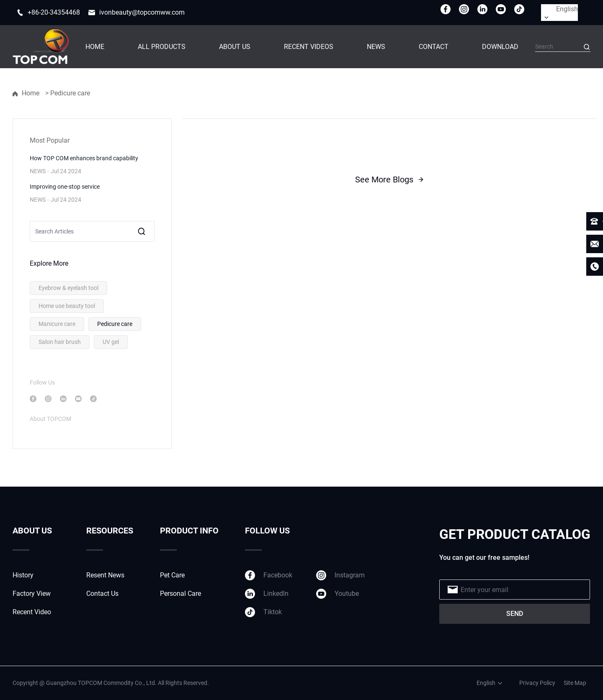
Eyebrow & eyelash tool (68, 288)
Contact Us (102, 594)
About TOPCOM (50, 419)
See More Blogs (390, 179)
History (23, 575)
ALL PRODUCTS (162, 47)
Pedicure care (115, 324)
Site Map (575, 683)
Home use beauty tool (67, 306)
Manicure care (57, 324)
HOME (95, 47)
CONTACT (434, 47)
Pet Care (172, 575)
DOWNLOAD (500, 47)
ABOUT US (235, 47)
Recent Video (32, 612)
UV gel (111, 342)
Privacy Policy (537, 683)
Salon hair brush (60, 342)
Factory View (32, 594)
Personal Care (180, 594)
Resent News (105, 575)
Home (31, 93)
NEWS (376, 47)
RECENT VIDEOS (309, 47)
